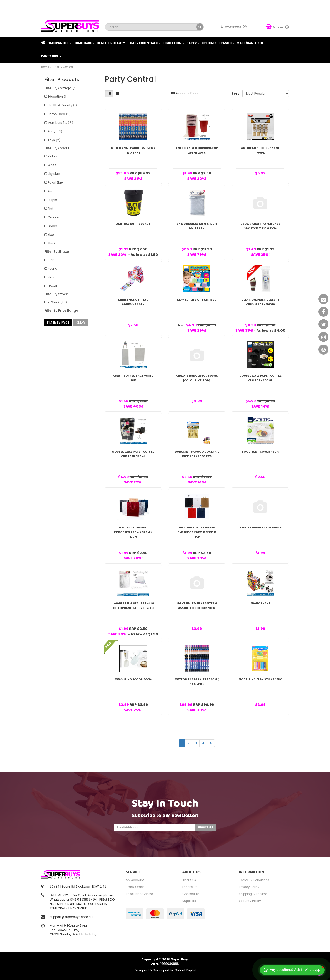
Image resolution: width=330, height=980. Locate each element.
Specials (209, 43)
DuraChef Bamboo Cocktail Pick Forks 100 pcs (197, 454)
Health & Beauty (112, 43)
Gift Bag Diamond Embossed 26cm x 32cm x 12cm (133, 532)
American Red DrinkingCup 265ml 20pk (197, 150)
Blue (51, 235)
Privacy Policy (249, 887)
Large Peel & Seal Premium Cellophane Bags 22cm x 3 (133, 606)
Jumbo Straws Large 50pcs (260, 528)
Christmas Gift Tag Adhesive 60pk (133, 302)
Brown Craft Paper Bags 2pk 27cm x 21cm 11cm (260, 226)
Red (50, 191)
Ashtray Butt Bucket (133, 224)
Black (52, 243)
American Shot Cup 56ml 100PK (260, 150)
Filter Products (62, 80)
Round (52, 269)
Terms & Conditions (254, 880)
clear (80, 323)
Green (52, 226)
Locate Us (190, 887)
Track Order (135, 887)
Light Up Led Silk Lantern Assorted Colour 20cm (197, 606)
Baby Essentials (145, 43)
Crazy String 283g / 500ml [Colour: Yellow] (197, 378)
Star (51, 260)
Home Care (84, 43)
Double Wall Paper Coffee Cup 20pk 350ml (133, 454)
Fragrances (59, 43)
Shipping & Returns (253, 894)
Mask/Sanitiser (251, 43)
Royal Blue (55, 182)
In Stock (57, 302)
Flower (52, 286)
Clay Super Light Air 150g (197, 300)
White (52, 165)
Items (275, 27)
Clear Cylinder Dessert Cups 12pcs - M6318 (260, 302)
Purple (52, 200)
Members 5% (61, 123)
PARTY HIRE (51, 56)
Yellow (52, 156)
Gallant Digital (185, 970)
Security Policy (250, 901)
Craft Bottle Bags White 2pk (133, 378)
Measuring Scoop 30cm (133, 679)
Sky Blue (54, 174)
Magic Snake (260, 604)
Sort (235, 94)
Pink (51, 209)
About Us (189, 880)
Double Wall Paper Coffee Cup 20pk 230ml (260, 378)
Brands (226, 43)
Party (193, 43)
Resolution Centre (139, 894)
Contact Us (191, 894)
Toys (54, 140)
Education (173, 43)
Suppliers (189, 901)
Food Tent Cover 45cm (260, 452)
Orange (53, 217)
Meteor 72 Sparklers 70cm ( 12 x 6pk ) (197, 682)
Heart (52, 277)
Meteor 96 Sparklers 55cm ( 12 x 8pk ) (133, 150)
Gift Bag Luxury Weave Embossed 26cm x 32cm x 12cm (197, 532)
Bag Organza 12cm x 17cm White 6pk (197, 226)
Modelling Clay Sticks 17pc (260, 679)
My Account (135, 880)
